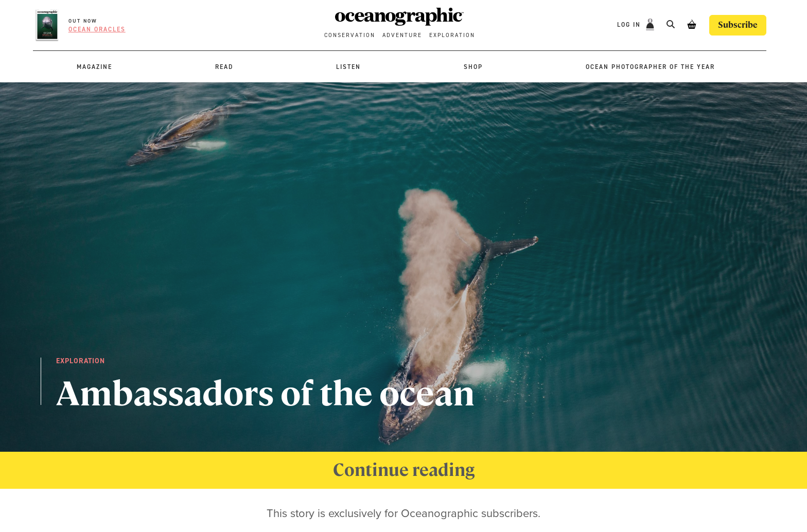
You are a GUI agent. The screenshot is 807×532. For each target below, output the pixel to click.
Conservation (350, 35)
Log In (630, 25)
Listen (348, 67)
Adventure (402, 35)
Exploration (452, 35)
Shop (473, 67)
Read (224, 67)
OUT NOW (83, 21)
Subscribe (738, 25)
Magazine (94, 67)
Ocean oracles (97, 29)
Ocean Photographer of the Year (650, 67)
